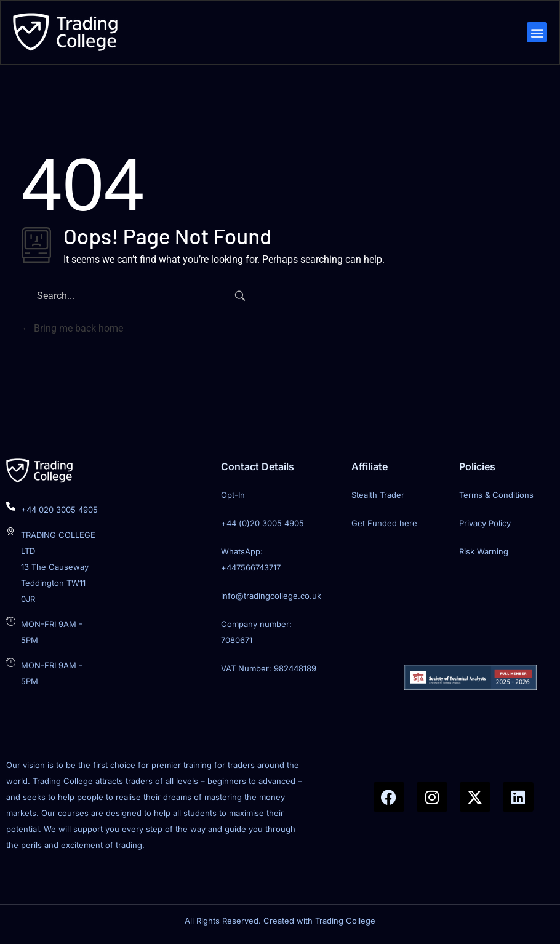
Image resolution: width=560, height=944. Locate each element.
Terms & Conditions (496, 497)
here (408, 526)
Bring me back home (72, 331)
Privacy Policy (485, 526)
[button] (536, 34)
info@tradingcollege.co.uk (271, 598)
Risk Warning (484, 554)
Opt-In (233, 497)
